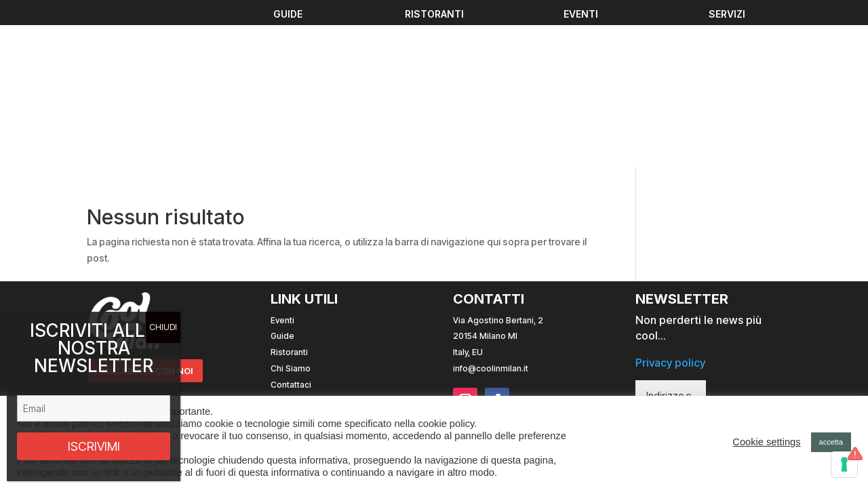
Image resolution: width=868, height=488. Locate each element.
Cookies (287, 267)
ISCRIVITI (736, 282)
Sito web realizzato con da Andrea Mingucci (614, 309)
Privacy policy (670, 213)
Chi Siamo (291, 219)
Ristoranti (289, 202)
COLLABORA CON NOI (149, 221)
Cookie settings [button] (766, 442)
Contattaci (291, 235)
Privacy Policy (297, 250)
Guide (282, 186)
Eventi (282, 170)
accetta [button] (831, 442)
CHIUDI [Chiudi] (163, 327)
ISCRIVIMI (94, 446)
